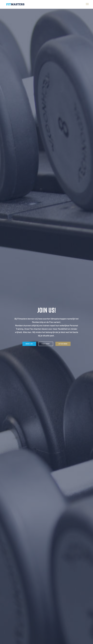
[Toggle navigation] (87, 4)
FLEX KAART (46, 344)
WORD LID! (29, 344)
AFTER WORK (63, 344)
